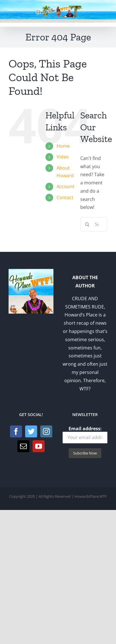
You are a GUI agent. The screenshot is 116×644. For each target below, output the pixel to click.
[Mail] (23, 446)
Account (65, 186)
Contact (65, 197)
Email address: (85, 434)
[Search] (87, 224)
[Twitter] (31, 431)
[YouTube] (39, 446)
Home (63, 146)
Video (63, 157)
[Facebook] (16, 431)
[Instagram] (46, 431)
